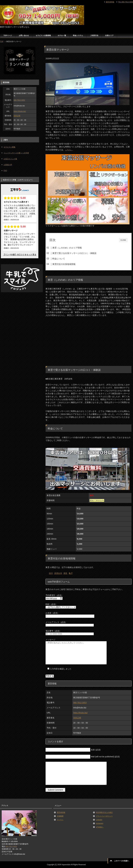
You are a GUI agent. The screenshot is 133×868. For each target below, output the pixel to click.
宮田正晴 (77, 718)
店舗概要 (60, 816)
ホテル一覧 (62, 35)
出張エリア (109, 35)
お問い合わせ (24, 35)
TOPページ (8, 35)
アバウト (60, 820)
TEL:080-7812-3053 (126, 2)
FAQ (5, 171)
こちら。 (69, 150)
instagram (100, 823)
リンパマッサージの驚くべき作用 (16, 153)
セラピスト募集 (10, 147)
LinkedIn (99, 820)
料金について (59, 259)
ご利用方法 (94, 35)
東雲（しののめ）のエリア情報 (67, 248)
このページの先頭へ (122, 861)
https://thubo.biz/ (80, 713)
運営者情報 (61, 812)
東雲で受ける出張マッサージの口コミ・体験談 (74, 253)
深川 (51, 573)
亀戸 (71, 573)
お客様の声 (8, 165)
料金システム (78, 35)
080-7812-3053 (80, 703)
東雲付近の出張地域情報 (64, 264)
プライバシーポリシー (104, 816)
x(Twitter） (100, 827)
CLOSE (123, 240)
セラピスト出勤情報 (43, 35)
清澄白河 (58, 573)
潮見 (65, 573)
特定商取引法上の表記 (104, 812)
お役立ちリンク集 (10, 159)
